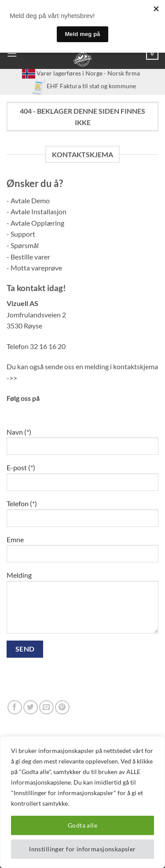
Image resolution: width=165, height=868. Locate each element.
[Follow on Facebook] (15, 708)
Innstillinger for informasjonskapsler (82, 849)
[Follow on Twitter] (31, 708)
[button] (12, 53)
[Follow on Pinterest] (62, 708)
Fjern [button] (95, 30)
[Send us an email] (46, 708)
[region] (82, 802)
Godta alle (82, 825)
